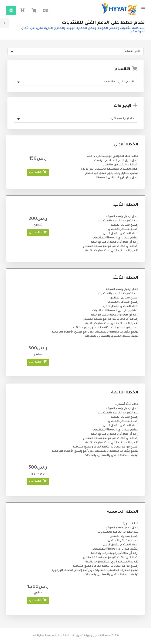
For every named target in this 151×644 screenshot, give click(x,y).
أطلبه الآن (38, 172)
